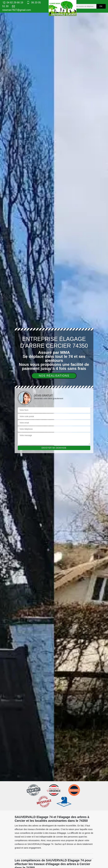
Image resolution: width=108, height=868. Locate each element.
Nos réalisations (54, 376)
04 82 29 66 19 (13, 3)
